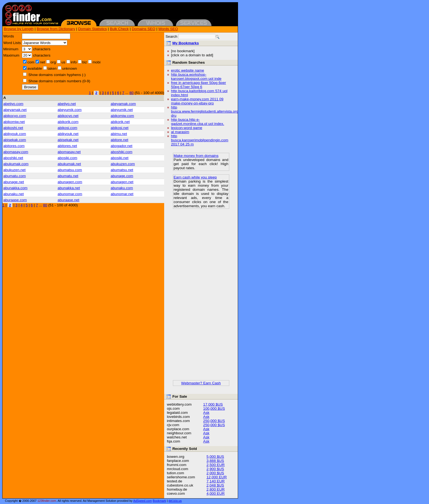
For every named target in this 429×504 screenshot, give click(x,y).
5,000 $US (215, 457)
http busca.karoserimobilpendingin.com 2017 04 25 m (200, 140)
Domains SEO (144, 29)
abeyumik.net (122, 110)
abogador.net (121, 146)
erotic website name (188, 70)
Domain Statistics (93, 29)
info (74, 62)
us (63, 62)
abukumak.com (16, 164)
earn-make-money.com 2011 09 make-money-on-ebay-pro (197, 101)
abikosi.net (119, 128)
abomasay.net (69, 152)
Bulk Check (119, 29)
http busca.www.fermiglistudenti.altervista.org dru (205, 111)
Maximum (11, 55)
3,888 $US (215, 461)
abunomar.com (70, 194)
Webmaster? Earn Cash (201, 383)
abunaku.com (122, 188)
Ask (206, 413)
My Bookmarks (186, 43)
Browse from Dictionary (56, 29)
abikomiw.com (122, 116)
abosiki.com (68, 158)
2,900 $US (215, 469)
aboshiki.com (121, 152)
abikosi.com (68, 128)
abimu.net (119, 134)
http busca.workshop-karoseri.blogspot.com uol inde (196, 77)
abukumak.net (69, 164)
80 (131, 93)
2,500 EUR (216, 465)
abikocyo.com (15, 116)
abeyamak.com (123, 104)
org (53, 62)
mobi (96, 62)
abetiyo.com (13, 104)
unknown (69, 68)
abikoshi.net (13, 128)
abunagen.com (70, 182)
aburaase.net (69, 200)
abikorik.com (68, 122)
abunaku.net (14, 194)
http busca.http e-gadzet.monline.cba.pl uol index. (198, 122)
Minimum (11, 49)
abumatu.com (15, 176)
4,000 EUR (216, 493)
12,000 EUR (217, 477)
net (43, 62)
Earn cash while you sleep (195, 177)
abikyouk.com (15, 134)
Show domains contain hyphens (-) (57, 75)
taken (52, 68)
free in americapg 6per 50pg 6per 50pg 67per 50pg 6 (198, 85)
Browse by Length (19, 29)
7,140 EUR (216, 481)
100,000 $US (214, 408)
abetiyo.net (67, 104)
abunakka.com (15, 188)
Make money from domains (196, 156)
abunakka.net (69, 188)
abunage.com (122, 176)
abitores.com (14, 146)
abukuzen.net (15, 170)
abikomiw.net (14, 122)
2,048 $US (215, 485)
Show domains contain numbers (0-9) (59, 81)
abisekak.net (68, 140)
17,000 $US (213, 404)
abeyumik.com (70, 110)
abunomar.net (122, 194)
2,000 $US (215, 473)
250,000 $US (214, 421)
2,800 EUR (216, 489)
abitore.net (119, 140)
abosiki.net (119, 158)
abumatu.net (68, 176)
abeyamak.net (15, 110)
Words (9, 36)
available (35, 68)
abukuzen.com (123, 164)
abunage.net (14, 182)
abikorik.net (120, 122)
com (31, 62)
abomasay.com (16, 152)
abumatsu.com (70, 170)
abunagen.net (122, 182)
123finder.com (47, 501)
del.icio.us (175, 501)
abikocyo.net (68, 116)
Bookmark (159, 501)
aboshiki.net (13, 158)
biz (85, 62)
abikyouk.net (68, 134)
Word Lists (12, 43)
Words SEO (168, 29)
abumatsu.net (122, 170)
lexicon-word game (187, 128)
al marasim (180, 132)
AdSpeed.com (143, 501)
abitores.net (67, 146)
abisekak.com (15, 140)
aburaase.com (15, 200)
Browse (30, 87)
